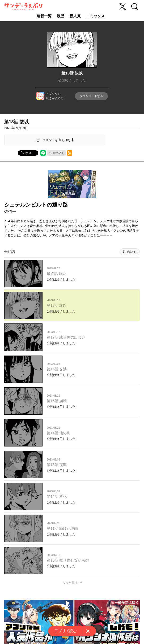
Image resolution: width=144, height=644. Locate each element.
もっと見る (70, 583)
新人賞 (75, 16)
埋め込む (59, 153)
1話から (132, 252)
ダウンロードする (91, 96)
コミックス (95, 16)
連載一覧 (44, 16)
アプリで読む (66, 631)
